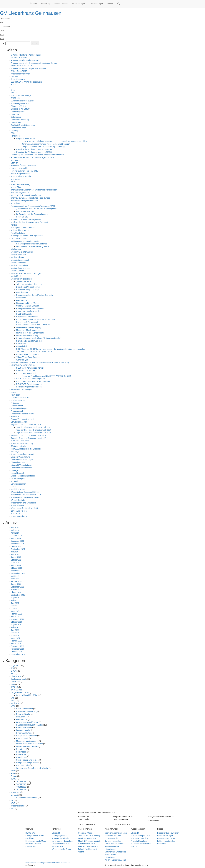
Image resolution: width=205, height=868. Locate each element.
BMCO (14, 93)
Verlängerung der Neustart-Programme (33, 246)
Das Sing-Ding (22, 292)
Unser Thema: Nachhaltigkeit (23, 476)
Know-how (15, 203)
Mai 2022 (15, 576)
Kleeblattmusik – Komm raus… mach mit (33, 325)
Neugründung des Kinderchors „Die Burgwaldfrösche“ (39, 338)
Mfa (12, 698)
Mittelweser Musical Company (29, 327)
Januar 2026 (16, 538)
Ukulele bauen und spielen (27, 354)
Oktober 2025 (17, 546)
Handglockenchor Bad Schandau (30, 309)
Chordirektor (16, 676)
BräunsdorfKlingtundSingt (27, 711)
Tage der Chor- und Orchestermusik (26, 425)
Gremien (14, 163)
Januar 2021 (16, 617)
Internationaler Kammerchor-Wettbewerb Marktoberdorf (34, 190)
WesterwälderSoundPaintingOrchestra (32, 768)
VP (12, 800)
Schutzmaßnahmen (19, 422)
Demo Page (16, 122)
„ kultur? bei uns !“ (24, 282)
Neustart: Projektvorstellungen (29, 387)
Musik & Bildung (18, 257)
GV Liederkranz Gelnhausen (31, 13)
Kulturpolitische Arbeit (20, 230)
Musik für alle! (17, 276)
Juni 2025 (15, 554)
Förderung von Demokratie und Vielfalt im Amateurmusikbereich (38, 155)
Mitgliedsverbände (19, 249)
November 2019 (18, 649)
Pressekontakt (17, 406)
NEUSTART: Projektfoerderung (29, 384)
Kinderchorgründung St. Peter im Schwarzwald (36, 319)
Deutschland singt (18, 128)
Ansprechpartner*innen (20, 74)
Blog (13, 90)
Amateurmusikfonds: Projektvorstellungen (28, 68)
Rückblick (15, 416)
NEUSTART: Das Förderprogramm (31, 379)
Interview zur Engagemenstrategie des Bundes (30, 198)
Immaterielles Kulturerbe (21, 176)
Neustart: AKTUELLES (26, 371)
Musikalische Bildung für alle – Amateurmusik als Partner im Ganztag (40, 362)
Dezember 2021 (18, 587)
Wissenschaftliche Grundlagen (24, 503)
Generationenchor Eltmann (27, 306)
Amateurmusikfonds (60, 838)
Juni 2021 (15, 603)
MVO (13, 706)
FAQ (13, 133)
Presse (110, 4)
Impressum (15, 179)
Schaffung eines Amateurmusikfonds (32, 244)
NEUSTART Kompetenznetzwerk (30, 368)
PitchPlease (21, 344)
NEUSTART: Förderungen (22, 389)
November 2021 (18, 590)
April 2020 (15, 635)
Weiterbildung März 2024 (27, 695)
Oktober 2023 (17, 568)
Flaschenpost (22, 300)
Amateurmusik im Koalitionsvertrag (25, 60)
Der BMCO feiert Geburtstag (23, 125)
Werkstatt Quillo (23, 360)
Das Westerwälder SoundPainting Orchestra (35, 295)
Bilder (13, 85)
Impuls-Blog (16, 187)
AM (12, 668)
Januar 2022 (16, 584)
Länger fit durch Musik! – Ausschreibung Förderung (43, 147)
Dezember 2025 (18, 541)
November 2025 (18, 544)
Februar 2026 (16, 536)
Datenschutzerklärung (20, 120)
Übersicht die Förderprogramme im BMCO (34, 149)
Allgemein (15, 666)
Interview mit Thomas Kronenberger (26, 195)
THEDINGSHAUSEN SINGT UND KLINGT (34, 352)
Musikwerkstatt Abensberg (27, 336)
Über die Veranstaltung (20, 457)
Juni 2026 (15, 527)
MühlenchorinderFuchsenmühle (29, 744)
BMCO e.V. (16, 98)
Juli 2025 (15, 552)
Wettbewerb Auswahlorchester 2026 (26, 495)
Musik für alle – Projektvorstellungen (26, 273)
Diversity (14, 130)
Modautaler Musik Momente (28, 330)
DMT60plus (16, 682)
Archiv (68, 849)
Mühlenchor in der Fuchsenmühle (30, 333)
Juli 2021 (15, 600)
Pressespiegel (17, 411)
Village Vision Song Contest (28, 357)
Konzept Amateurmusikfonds (23, 228)
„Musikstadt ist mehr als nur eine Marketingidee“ (36, 209)
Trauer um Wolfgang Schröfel (23, 454)
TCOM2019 (21, 784)
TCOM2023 (21, 790)
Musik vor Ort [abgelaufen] (22, 279)
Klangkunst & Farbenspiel (27, 322)
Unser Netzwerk (18, 473)
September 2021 (18, 595)
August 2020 (16, 625)
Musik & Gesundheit (19, 265)
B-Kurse (14, 671)
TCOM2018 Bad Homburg (22, 443)
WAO (13, 803)
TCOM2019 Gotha (19, 446)
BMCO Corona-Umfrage (21, 95)
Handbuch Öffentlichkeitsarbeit (24, 166)
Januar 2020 (16, 644)
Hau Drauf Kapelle (24, 314)
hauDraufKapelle (23, 730)
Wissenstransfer (18, 506)
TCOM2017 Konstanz (20, 441)
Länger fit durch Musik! (26, 139)
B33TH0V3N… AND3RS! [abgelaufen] (27, 82)
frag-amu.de (16, 160)
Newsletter (15, 395)
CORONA (15, 114)
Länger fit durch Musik (20, 692)
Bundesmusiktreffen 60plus (22, 101)
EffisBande (21, 717)
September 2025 (18, 549)
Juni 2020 (15, 630)
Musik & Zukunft (18, 271)
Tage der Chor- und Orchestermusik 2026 (28, 435)
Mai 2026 (15, 530)
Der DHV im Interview (25, 211)
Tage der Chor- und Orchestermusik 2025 (34, 433)
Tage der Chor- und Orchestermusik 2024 (34, 430)
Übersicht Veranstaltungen (22, 465)
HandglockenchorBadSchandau (30, 725)
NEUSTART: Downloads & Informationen (33, 381)
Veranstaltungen (78, 4)
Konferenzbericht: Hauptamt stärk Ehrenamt (29, 222)
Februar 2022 (16, 581)
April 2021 (15, 608)
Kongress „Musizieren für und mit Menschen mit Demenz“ (46, 144)
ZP (12, 809)
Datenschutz (16, 117)
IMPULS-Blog (17, 690)
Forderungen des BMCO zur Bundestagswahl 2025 (32, 157)
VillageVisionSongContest (27, 763)
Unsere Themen (61, 4)
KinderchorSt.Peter (24, 733)
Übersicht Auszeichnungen (22, 460)
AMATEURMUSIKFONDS (22, 66)
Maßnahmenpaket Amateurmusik (25, 241)
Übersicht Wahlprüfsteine (21, 468)
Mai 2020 (15, 633)
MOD (13, 701)
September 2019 (18, 654)
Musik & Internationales (21, 268)
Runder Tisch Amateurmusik (23, 419)
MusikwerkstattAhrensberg (27, 746)
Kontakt (14, 225)
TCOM (14, 779)
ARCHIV (14, 76)
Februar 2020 (16, 641)
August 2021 (16, 598)
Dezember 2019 (18, 646)
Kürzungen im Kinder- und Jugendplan (27, 236)
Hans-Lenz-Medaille (19, 168)
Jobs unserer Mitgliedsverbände (24, 201)
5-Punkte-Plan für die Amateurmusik (26, 55)
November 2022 (18, 571)
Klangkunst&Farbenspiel (26, 736)
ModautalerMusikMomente (27, 741)
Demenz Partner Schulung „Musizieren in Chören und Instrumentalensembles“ (54, 141)
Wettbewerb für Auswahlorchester (25, 497)
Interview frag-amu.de (20, 193)
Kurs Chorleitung (18, 233)
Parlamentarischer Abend (21, 398)
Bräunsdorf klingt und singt (27, 290)
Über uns (33, 4)
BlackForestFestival (24, 709)
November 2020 (18, 619)
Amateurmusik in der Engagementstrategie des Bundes (34, 63)
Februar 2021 (16, 614)
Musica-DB (15, 703)
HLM (13, 684)
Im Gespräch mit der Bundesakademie (32, 214)
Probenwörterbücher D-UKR (23, 414)
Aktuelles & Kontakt (19, 58)
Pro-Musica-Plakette (19, 516)
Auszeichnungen (96, 4)
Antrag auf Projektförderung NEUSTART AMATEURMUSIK (46, 376)
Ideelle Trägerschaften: (20, 174)
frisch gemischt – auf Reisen (28, 303)
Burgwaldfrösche (23, 714)
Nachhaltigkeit (91, 849)
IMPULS (14, 182)
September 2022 (18, 573)
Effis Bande (21, 298)
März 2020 (15, 638)
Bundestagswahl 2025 (20, 103)
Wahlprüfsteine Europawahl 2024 (25, 492)
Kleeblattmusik (22, 738)
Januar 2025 (16, 557)
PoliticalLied (21, 755)
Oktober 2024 (17, 560)
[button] (119, 4)
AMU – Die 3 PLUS (19, 71)
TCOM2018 (21, 782)
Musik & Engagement (20, 260)
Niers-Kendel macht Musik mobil (30, 341)
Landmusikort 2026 (19, 238)
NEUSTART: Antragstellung (28, 373)
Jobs (34, 846)
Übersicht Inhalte (18, 462)
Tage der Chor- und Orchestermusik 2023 (34, 427)
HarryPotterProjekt (24, 728)
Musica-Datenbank (19, 255)
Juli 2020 (15, 627)
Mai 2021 (15, 606)
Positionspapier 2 (18, 400)
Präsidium (15, 403)
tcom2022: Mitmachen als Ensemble (26, 449)
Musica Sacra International (22, 252)
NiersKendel (21, 749)
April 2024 (15, 563)
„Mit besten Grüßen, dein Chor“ (29, 284)
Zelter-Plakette (17, 514)
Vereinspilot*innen (18, 484)
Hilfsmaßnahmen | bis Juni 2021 (24, 171)
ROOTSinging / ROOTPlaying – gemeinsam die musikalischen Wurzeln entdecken (51, 349)
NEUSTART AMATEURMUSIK (24, 365)
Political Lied (22, 346)
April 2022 (15, 579)
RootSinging (21, 757)
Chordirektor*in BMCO (20, 109)
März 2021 (15, 611)
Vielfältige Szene (18, 489)
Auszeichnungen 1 (19, 79)
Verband (14, 481)
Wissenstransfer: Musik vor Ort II (25, 508)
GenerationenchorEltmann (27, 722)
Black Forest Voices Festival (28, 287)
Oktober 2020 (17, 622)
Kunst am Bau (22, 217)
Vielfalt (14, 487)
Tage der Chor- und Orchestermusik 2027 (28, 438)
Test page (15, 452)
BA (12, 674)
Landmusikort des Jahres (62, 841)
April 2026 (15, 533)
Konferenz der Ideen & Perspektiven (26, 219)
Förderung (46, 4)
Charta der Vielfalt (18, 106)
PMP (13, 773)
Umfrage (14, 470)
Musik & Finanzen (18, 263)
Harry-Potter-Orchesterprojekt (29, 311)
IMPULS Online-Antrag (20, 184)
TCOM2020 (21, 787)
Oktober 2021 (17, 592)
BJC (13, 87)
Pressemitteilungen (19, 408)
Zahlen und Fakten (19, 511)
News (13, 392)
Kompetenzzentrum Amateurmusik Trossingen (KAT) (33, 206)
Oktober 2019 (17, 652)
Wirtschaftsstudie (18, 500)
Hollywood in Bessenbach (27, 317)
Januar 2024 (16, 565)
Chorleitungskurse (18, 112)
